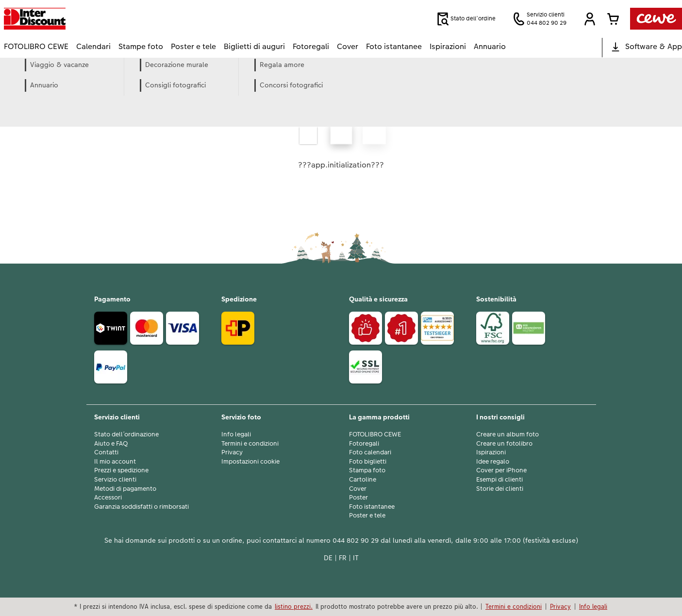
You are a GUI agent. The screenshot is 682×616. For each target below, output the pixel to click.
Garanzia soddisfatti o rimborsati (141, 507)
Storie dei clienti (500, 489)
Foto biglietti (368, 462)
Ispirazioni (491, 452)
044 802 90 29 (356, 540)
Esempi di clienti (499, 480)
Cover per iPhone (501, 470)
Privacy (232, 452)
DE (328, 558)
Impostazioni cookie (250, 462)
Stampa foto (367, 470)
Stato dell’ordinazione (126, 434)
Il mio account (115, 462)
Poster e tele (367, 516)
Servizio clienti (115, 480)
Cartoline (363, 480)
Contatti (106, 452)
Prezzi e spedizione (121, 470)
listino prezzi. (294, 606)
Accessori (108, 498)
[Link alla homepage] (99, 19)
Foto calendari (370, 452)
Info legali (236, 434)
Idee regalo (493, 462)
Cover (358, 489)
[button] (590, 19)
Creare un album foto (507, 434)
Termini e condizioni (250, 444)
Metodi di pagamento (125, 489)
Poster (358, 498)
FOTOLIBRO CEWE (375, 434)
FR (343, 558)
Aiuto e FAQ (111, 444)
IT (356, 558)
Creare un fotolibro (504, 444)
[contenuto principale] (341, 144)
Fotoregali (364, 444)
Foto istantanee (372, 507)
